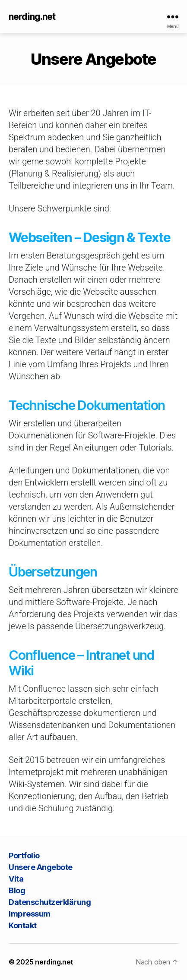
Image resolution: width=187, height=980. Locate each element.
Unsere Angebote (41, 867)
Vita (16, 879)
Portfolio (24, 856)
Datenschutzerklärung (50, 902)
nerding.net (32, 17)
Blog (17, 890)
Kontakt (23, 925)
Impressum (30, 914)
